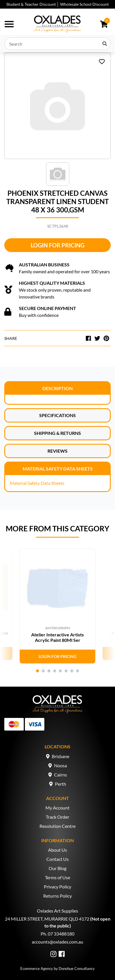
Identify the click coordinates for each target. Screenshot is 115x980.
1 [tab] (37, 671)
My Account (57, 808)
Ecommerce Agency (37, 969)
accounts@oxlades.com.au (57, 942)
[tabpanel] (57, 606)
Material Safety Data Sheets (58, 469)
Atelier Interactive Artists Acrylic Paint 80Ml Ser (57, 637)
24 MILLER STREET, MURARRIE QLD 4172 (47, 919)
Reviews (57, 451)
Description (57, 388)
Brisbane (61, 756)
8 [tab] (78, 671)
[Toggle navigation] (9, 24)
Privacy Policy (57, 887)
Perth (61, 784)
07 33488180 (61, 934)
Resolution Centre (57, 826)
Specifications (57, 415)
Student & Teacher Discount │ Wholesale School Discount (57, 4)
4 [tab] (55, 671)
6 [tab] (66, 671)
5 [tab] (60, 671)
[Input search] (57, 44)
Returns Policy (57, 896)
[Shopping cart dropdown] (104, 24)
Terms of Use (57, 877)
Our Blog (57, 868)
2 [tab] (43, 671)
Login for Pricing (57, 245)
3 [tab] (49, 671)
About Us (57, 850)
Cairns (61, 775)
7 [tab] (72, 671)
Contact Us (57, 859)
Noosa (61, 765)
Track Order (57, 817)
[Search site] (105, 44)
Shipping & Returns (57, 433)
